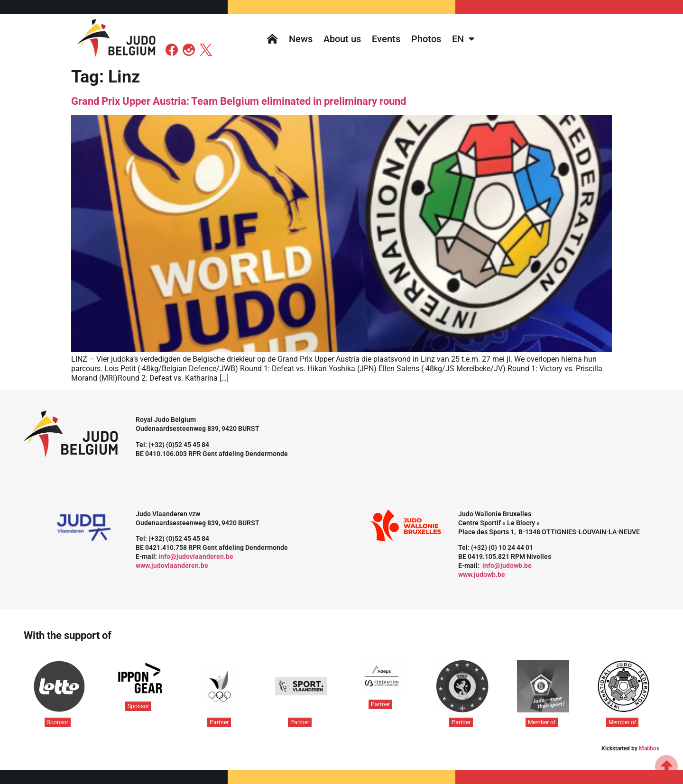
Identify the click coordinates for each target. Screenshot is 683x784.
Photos (426, 39)
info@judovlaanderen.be (196, 556)
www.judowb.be (482, 574)
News (301, 39)
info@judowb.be (507, 565)
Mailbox (649, 748)
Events (386, 39)
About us (342, 39)
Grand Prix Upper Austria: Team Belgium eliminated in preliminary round (239, 101)
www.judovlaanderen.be (172, 565)
